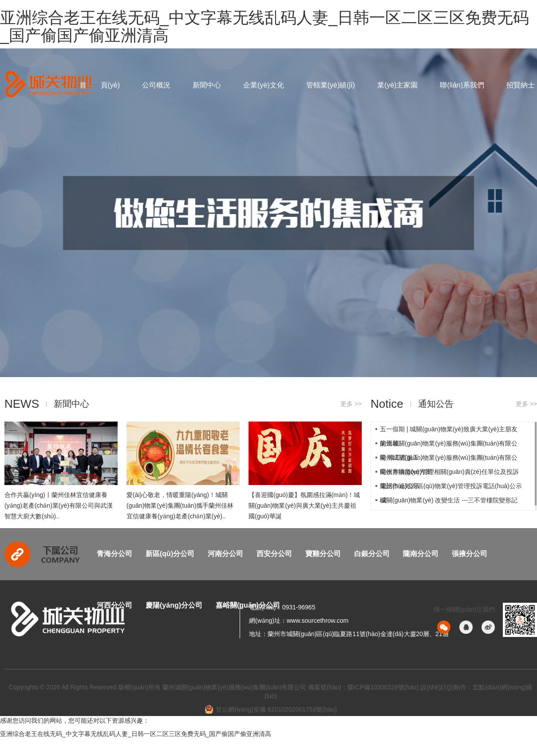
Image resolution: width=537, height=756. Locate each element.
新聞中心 (207, 85)
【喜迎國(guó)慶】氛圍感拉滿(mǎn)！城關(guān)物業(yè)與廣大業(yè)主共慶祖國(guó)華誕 (304, 505)
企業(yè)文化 (264, 85)
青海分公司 (115, 554)
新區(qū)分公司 (170, 554)
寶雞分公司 (323, 554)
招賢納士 (521, 85)
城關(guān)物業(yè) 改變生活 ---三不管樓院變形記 (449, 500)
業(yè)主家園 (398, 85)
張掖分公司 (470, 554)
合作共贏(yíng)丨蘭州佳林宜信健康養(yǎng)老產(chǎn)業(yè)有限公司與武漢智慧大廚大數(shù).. (59, 505)
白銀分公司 (372, 554)
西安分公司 (274, 554)
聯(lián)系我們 (462, 85)
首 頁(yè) (100, 85)
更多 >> (351, 404)
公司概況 (156, 85)
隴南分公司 (421, 554)
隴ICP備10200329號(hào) (383, 687)
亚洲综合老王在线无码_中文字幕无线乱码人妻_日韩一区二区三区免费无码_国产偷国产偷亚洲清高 (265, 26)
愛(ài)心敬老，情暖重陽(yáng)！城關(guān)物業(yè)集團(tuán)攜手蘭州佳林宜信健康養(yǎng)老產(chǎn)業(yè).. (180, 505)
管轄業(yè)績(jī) (331, 85)
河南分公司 (225, 554)
